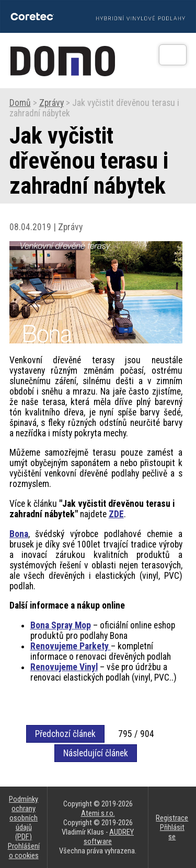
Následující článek (96, 753)
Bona (19, 534)
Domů (20, 103)
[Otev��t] (173, 55)
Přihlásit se (172, 832)
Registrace (172, 818)
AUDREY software (109, 837)
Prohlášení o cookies (24, 851)
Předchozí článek (65, 734)
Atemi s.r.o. (98, 813)
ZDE (116, 514)
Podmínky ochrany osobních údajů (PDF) (24, 818)
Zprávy (51, 103)
